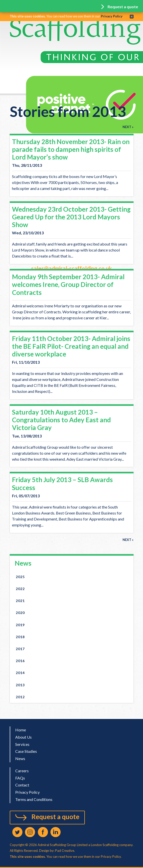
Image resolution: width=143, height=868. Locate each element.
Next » (128, 127)
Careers (22, 771)
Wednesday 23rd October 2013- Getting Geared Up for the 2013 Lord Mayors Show (71, 217)
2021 (20, 601)
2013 (20, 685)
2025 (20, 577)
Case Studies (26, 751)
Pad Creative (64, 851)
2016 (20, 661)
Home (21, 730)
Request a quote (55, 817)
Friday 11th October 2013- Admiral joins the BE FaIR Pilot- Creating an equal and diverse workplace (71, 346)
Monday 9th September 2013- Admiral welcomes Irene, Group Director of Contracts (68, 284)
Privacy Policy (112, 16)
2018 (20, 637)
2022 (20, 589)
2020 (20, 613)
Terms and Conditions (34, 799)
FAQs (20, 778)
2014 (20, 673)
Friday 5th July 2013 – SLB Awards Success (62, 483)
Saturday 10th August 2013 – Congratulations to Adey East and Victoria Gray (61, 420)
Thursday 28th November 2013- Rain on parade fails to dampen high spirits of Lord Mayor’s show (71, 149)
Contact (22, 785)
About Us (23, 737)
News (23, 563)
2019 (20, 625)
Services (22, 744)
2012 (20, 697)
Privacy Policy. (111, 857)
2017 (20, 649)
